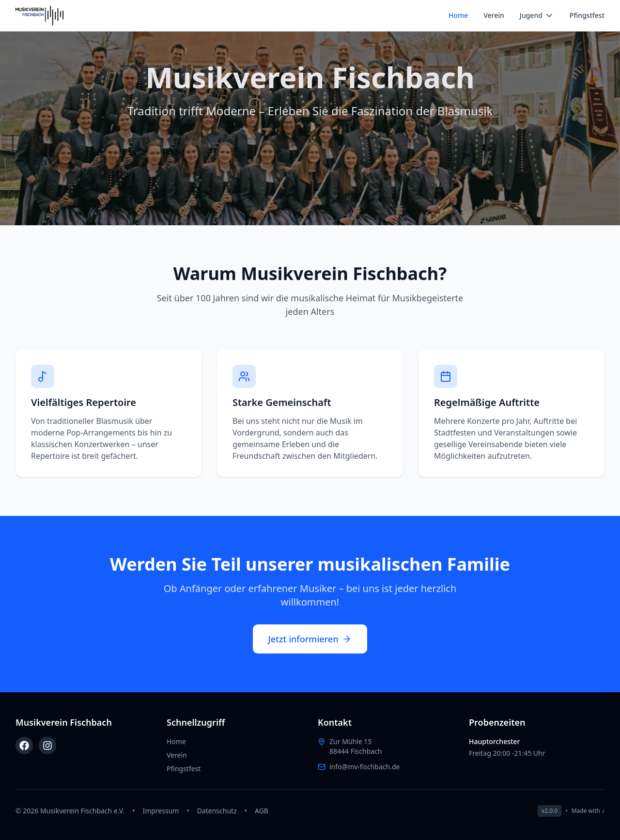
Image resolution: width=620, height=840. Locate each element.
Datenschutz (217, 811)
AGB (262, 811)
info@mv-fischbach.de (364, 767)
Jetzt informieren (310, 639)
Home (458, 15)
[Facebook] (24, 746)
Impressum (161, 811)
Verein (494, 15)
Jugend (537, 16)
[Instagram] (47, 746)
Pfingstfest (587, 15)
